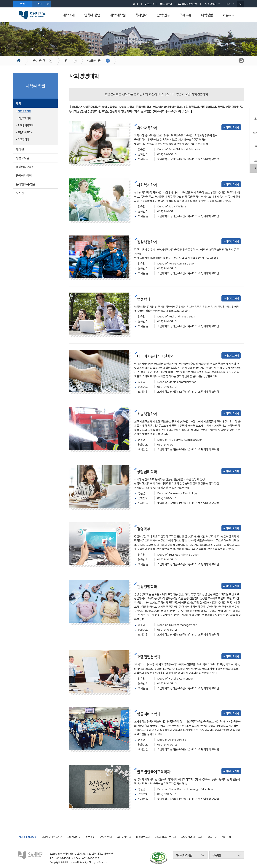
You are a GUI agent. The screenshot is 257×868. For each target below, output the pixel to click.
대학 (66, 60)
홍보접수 (90, 837)
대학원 (20, 149)
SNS (230, 4)
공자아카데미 (24, 175)
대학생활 (207, 15)
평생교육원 (23, 158)
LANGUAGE (212, 4)
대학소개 (69, 15)
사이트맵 (226, 837)
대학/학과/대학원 (184, 855)
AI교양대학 (23, 139)
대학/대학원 (118, 15)
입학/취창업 (92, 15)
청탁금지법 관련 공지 (192, 837)
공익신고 (212, 837)
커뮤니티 (229, 15)
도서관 (20, 193)
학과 (43, 4)
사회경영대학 (94, 60)
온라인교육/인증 (26, 184)
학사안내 (141, 15)
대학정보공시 (143, 837)
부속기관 (217, 855)
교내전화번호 (74, 837)
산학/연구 (163, 15)
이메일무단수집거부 (52, 837)
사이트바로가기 (231, 127)
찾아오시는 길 (124, 837)
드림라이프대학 (25, 132)
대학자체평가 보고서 (165, 837)
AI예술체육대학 (26, 125)
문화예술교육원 (25, 167)
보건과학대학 (24, 118)
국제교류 (185, 15)
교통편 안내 (106, 837)
